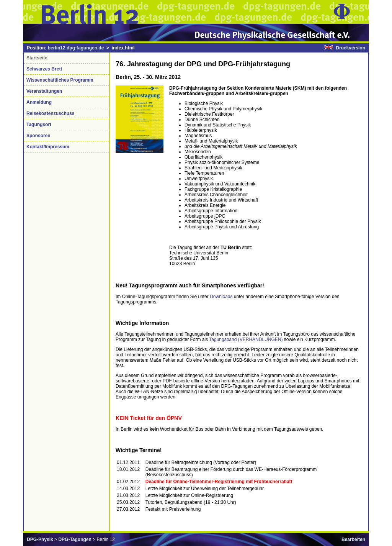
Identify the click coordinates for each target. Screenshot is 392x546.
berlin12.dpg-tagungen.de (76, 48)
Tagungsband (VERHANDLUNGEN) (246, 339)
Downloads (221, 297)
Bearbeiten (353, 539)
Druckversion (350, 48)
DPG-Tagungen (75, 539)
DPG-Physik (40, 539)
